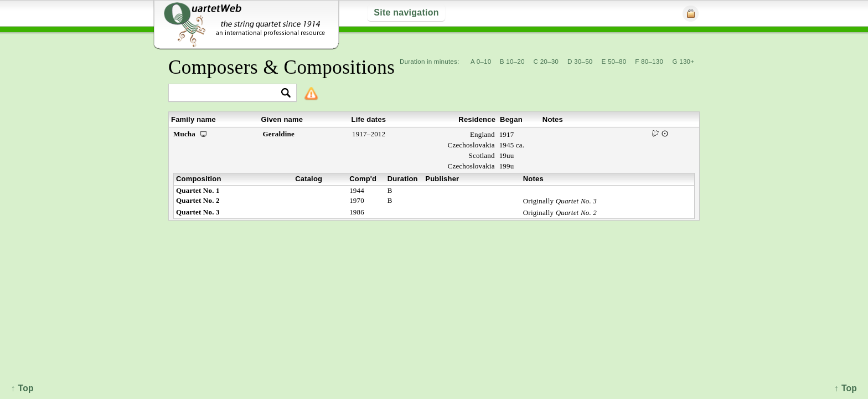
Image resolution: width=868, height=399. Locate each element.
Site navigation (406, 12)
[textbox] (228, 93)
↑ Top (846, 388)
